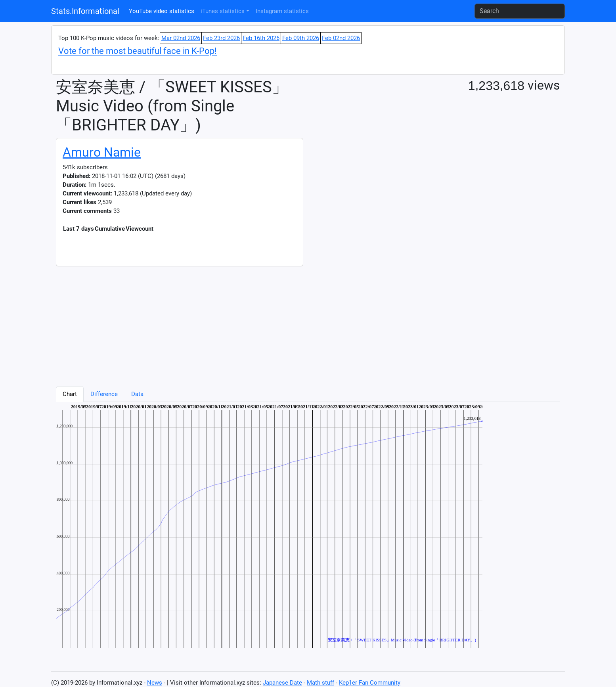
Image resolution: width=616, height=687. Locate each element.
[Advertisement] (294, 322)
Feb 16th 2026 (261, 38)
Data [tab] (137, 394)
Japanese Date (282, 683)
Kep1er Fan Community (370, 683)
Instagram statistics (282, 11)
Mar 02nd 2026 (181, 38)
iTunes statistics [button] (223, 11)
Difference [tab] (104, 394)
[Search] (520, 11)
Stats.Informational (85, 11)
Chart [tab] (70, 394)
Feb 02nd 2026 (341, 38)
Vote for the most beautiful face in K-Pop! (138, 51)
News (155, 683)
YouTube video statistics (162, 11)
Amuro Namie (102, 152)
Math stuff (320, 683)
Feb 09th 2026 (301, 38)
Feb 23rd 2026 (221, 38)
